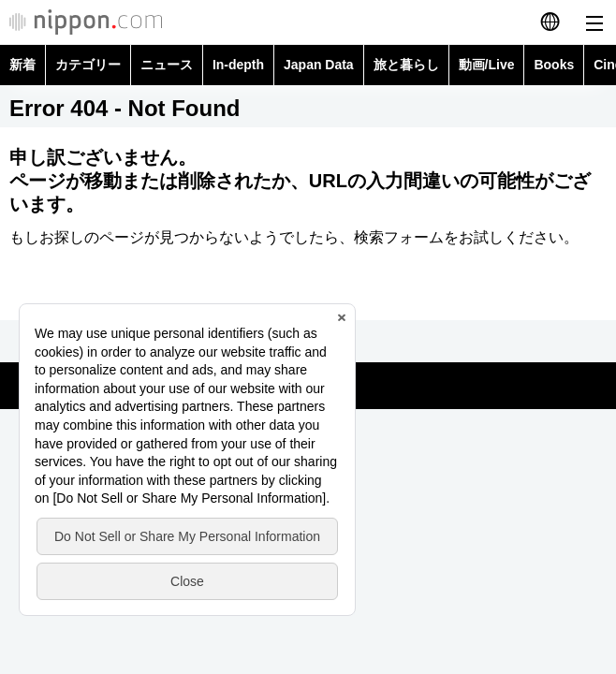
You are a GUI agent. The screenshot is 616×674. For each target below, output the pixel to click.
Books (554, 65)
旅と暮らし (406, 65)
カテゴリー (88, 65)
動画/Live (487, 65)
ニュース (167, 65)
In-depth (238, 65)
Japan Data (319, 65)
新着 (22, 65)
